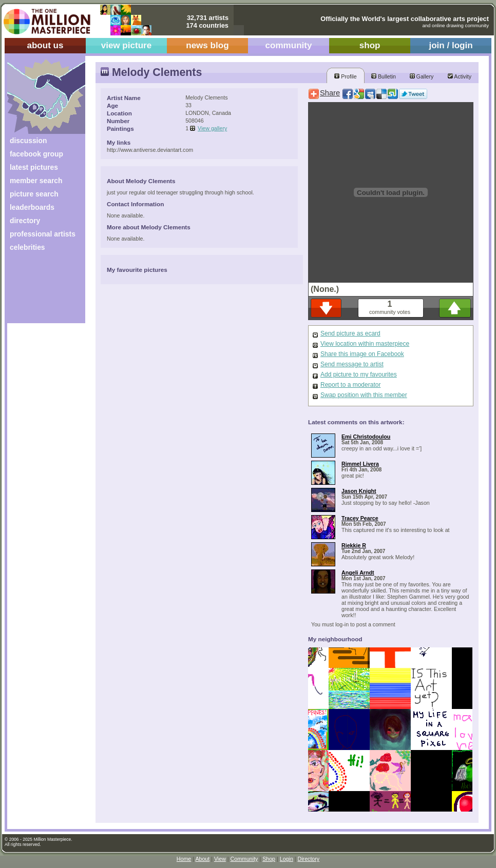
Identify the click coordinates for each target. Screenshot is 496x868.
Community (244, 859)
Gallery (422, 76)
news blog (207, 45)
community (289, 45)
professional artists (43, 234)
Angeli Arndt (358, 573)
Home (184, 859)
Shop (269, 859)
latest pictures (34, 167)
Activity (460, 76)
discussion (28, 141)
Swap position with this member (364, 395)
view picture (127, 45)
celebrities (27, 247)
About (202, 859)
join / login (451, 45)
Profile (345, 76)
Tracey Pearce (360, 518)
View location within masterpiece (365, 344)
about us (45, 45)
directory (25, 221)
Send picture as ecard (350, 333)
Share (330, 93)
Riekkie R (354, 545)
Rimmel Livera (360, 464)
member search (36, 181)
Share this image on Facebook (362, 354)
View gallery (212, 128)
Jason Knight (359, 491)
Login (287, 859)
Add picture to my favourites (359, 374)
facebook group (36, 154)
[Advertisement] (39, 291)
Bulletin (384, 76)
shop (370, 45)
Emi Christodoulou (366, 437)
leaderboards (32, 207)
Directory (309, 859)
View (220, 859)
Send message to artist (352, 364)
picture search (34, 194)
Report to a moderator (350, 385)
